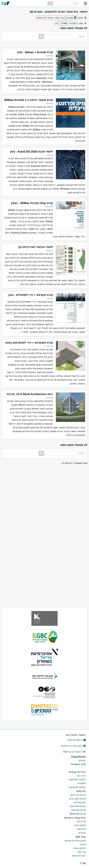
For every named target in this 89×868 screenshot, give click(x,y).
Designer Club (78, 764)
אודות (83, 844)
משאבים (82, 783)
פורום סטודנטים (78, 806)
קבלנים (82, 833)
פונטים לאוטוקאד (77, 787)
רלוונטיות (73, 23)
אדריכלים (81, 821)
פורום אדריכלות (78, 795)
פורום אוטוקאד (78, 810)
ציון (57, 23)
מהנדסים (81, 829)
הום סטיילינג (80, 802)
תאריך (64, 23)
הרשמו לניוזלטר (76, 740)
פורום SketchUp (78, 814)
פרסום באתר (79, 848)
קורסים (82, 760)
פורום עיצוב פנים (77, 799)
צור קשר (81, 852)
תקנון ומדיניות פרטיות (75, 841)
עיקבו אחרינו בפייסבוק (73, 746)
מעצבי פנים (80, 825)
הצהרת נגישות (79, 856)
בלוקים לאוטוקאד (77, 779)
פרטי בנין (81, 776)
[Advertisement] (44, 486)
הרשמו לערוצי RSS (75, 752)
